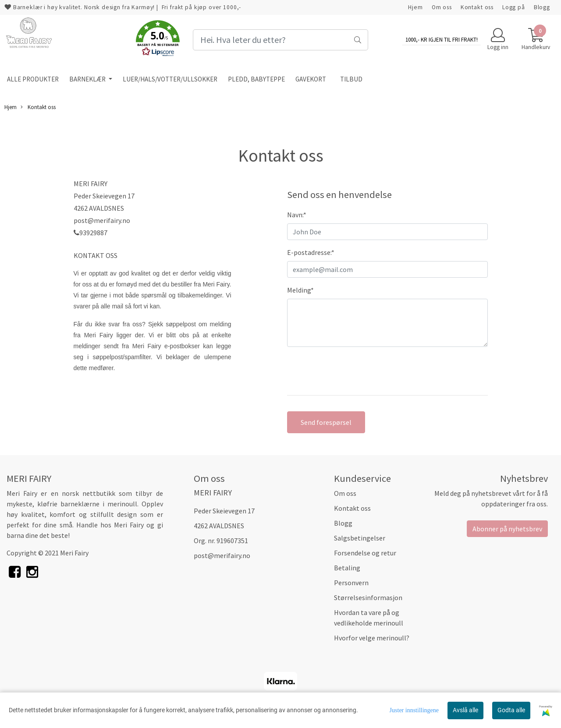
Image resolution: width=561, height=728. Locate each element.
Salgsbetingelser (360, 538)
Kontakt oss (477, 7)
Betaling (347, 568)
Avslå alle (465, 710)
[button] (158, 40)
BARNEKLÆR (88, 79)
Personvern (351, 583)
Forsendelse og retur (365, 553)
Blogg (542, 7)
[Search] (280, 40)
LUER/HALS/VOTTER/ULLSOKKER (170, 79)
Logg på (514, 7)
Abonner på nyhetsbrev (507, 529)
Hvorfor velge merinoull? (372, 638)
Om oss (442, 7)
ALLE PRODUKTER (33, 79)
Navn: (297, 215)
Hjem (415, 7)
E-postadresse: (311, 252)
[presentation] (354, 371)
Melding (300, 290)
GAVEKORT (311, 79)
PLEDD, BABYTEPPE (256, 79)
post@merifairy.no (222, 555)
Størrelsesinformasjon (368, 597)
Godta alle (511, 710)
